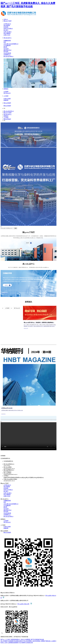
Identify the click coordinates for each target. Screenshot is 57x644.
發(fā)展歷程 (7, 25)
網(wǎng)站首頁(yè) (9, 111)
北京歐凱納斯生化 (8, 461)
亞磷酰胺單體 (7, 41)
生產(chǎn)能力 (8, 32)
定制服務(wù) (7, 55)
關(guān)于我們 (7, 21)
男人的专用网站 (28, 641)
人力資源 (6, 96)
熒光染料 (6, 52)
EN (4, 108)
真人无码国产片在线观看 (7, 641)
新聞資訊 (6, 89)
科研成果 (6, 27)
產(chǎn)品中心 (8, 38)
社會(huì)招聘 (7, 99)
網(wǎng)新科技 (13, 607)
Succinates (6, 48)
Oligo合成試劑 (7, 53)
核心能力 (6, 30)
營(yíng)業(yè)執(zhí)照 (23, 604)
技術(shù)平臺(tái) (8, 29)
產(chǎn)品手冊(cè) (8, 56)
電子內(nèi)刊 (7, 93)
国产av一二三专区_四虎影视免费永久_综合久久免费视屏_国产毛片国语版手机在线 (22, 639)
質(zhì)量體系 (7, 33)
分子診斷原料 (7, 45)
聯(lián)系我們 (7, 103)
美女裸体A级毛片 (19, 641)
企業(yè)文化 (7, 35)
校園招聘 (6, 100)
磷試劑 (5, 47)
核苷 (5, 42)
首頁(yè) (6, 19)
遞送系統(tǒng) (7, 50)
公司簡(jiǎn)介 (7, 24)
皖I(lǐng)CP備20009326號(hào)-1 (37, 596)
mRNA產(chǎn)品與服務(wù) (11, 44)
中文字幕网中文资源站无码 (26, 643)
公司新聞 (6, 92)
